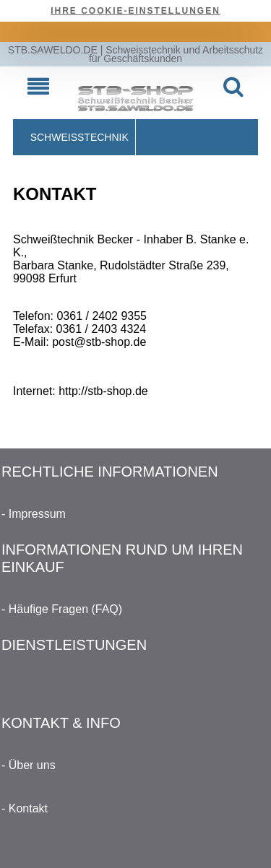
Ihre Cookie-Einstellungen (135, 11)
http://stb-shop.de (103, 391)
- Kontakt (25, 808)
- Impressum (34, 514)
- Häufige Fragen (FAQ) (62, 609)
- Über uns (29, 765)
